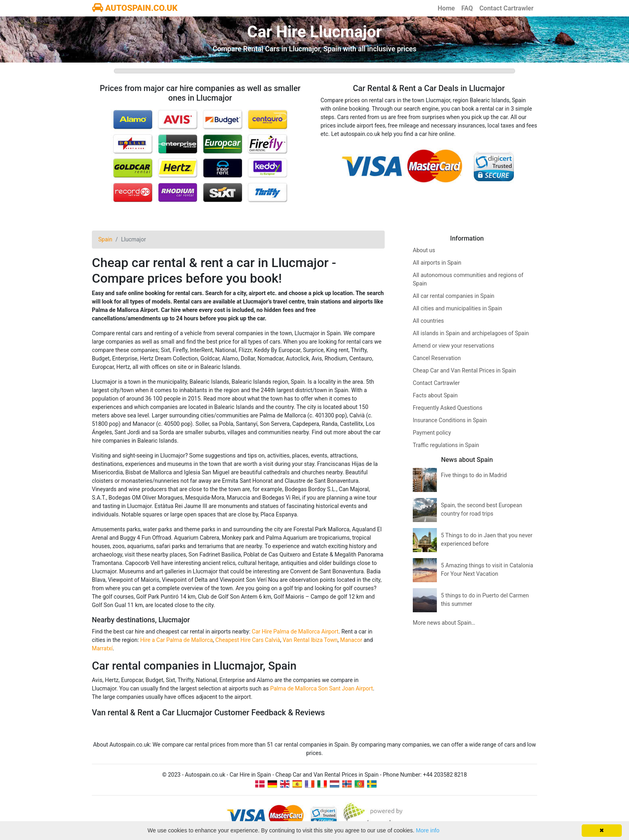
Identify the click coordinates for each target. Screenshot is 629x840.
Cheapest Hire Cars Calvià (248, 640)
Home (446, 8)
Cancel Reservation (437, 358)
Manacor (351, 640)
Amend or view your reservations (453, 346)
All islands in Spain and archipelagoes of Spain (471, 333)
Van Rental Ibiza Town (310, 640)
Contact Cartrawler (506, 8)
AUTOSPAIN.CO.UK (135, 8)
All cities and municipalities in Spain (458, 308)
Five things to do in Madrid (474, 475)
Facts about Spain (435, 395)
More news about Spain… (444, 623)
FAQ (467, 8)
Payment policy (432, 433)
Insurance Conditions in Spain (450, 420)
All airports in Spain (437, 263)
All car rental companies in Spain (453, 296)
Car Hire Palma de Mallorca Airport (295, 632)
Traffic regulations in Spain (446, 445)
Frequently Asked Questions (448, 408)
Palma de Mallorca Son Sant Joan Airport (321, 688)
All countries (428, 321)
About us (424, 250)
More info (428, 830)
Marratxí (102, 648)
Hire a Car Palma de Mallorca (177, 640)
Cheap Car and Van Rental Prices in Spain (464, 370)
